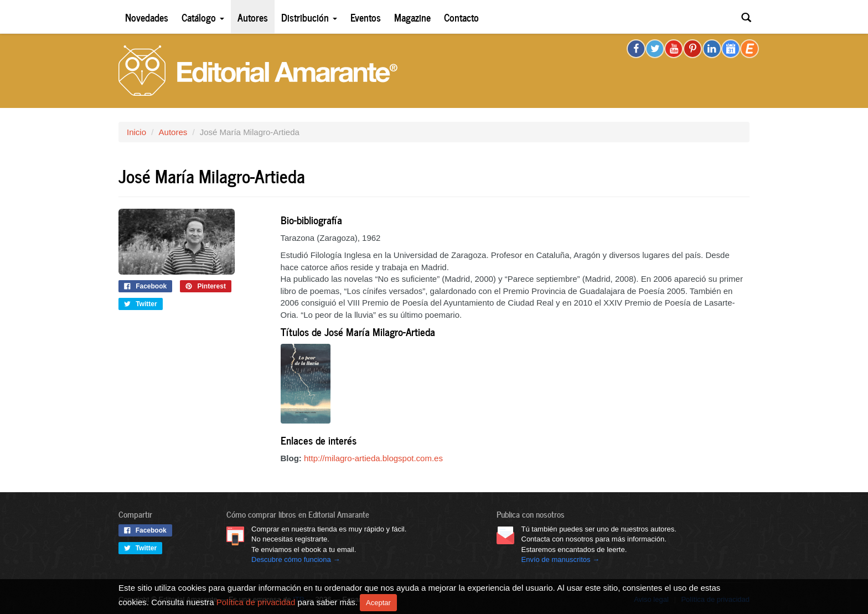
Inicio (136, 132)
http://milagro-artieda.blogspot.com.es (373, 458)
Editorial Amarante (258, 71)
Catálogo (203, 17)
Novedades (147, 17)
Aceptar (378, 603)
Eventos (366, 17)
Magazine (412, 17)
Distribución (309, 17)
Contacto (461, 17)
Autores (253, 17)
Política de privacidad (256, 602)
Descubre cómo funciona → (296, 559)
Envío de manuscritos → (561, 559)
